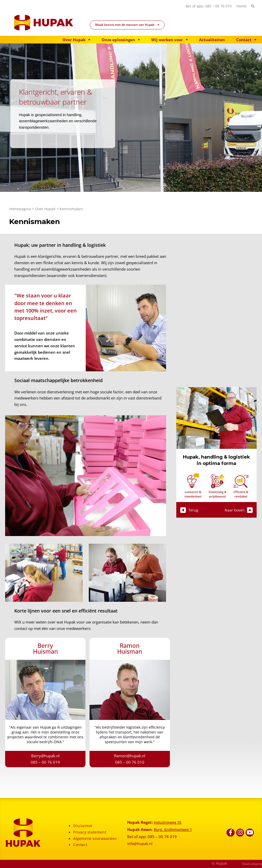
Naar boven (238, 510)
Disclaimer (83, 826)
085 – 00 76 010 (130, 762)
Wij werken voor (170, 40)
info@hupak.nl (140, 843)
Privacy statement (90, 832)
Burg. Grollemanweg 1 (174, 829)
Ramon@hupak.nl (130, 756)
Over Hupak (76, 40)
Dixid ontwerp (252, 864)
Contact (246, 40)
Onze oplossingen (121, 40)
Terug (189, 510)
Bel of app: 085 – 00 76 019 (207, 6)
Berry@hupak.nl (45, 756)
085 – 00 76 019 (45, 762)
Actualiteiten (212, 40)
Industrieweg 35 (168, 822)
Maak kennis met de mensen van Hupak (127, 25)
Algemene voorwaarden (96, 838)
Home (241, 6)
